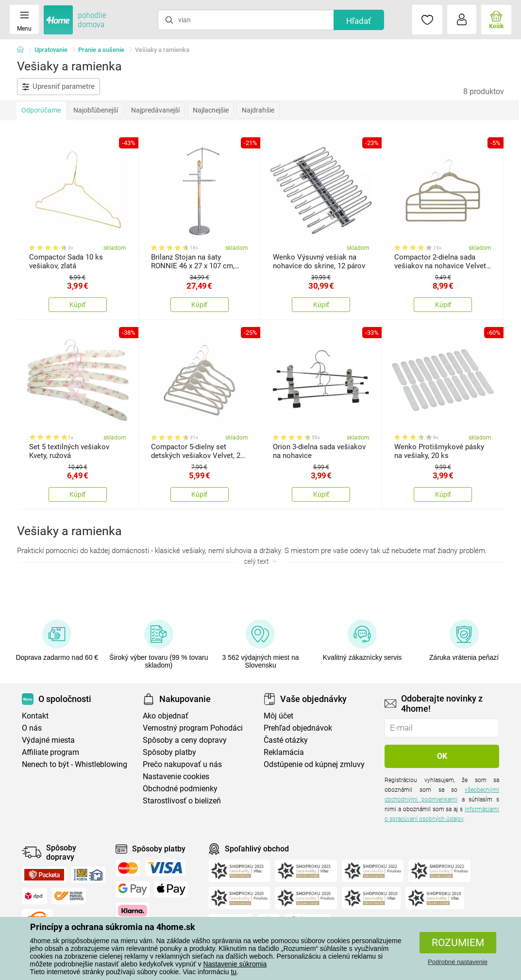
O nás (32, 728)
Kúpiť (77, 305)
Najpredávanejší (155, 110)
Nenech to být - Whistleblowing (75, 764)
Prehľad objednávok (298, 728)
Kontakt (35, 716)
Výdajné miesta (48, 740)
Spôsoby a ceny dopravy (185, 740)
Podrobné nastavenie (458, 962)
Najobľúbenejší (96, 110)
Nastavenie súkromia (235, 964)
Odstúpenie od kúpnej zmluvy (314, 764)
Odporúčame (41, 110)
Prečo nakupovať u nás (182, 764)
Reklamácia (284, 752)
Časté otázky (286, 740)
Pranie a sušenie (101, 50)
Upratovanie (51, 50)
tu (234, 972)
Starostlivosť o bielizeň (182, 801)
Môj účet (278, 716)
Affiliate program (50, 752)
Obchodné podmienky (180, 789)
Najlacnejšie (211, 110)
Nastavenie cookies (176, 776)
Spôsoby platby (169, 752)
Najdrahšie (258, 110)
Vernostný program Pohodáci (193, 728)
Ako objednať (166, 716)
